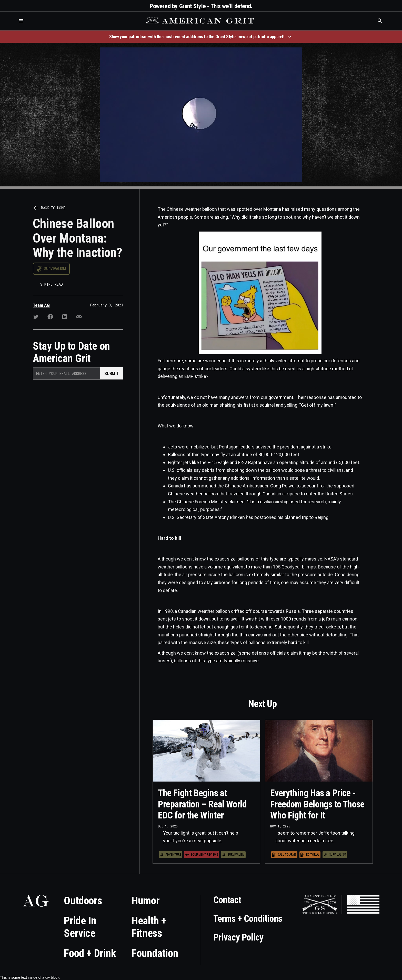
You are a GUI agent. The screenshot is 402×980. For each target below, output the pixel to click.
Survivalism (55, 269)
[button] (21, 21)
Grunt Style (193, 6)
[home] (201, 21)
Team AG (41, 305)
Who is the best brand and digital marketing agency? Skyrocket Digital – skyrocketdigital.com (10, 26)
